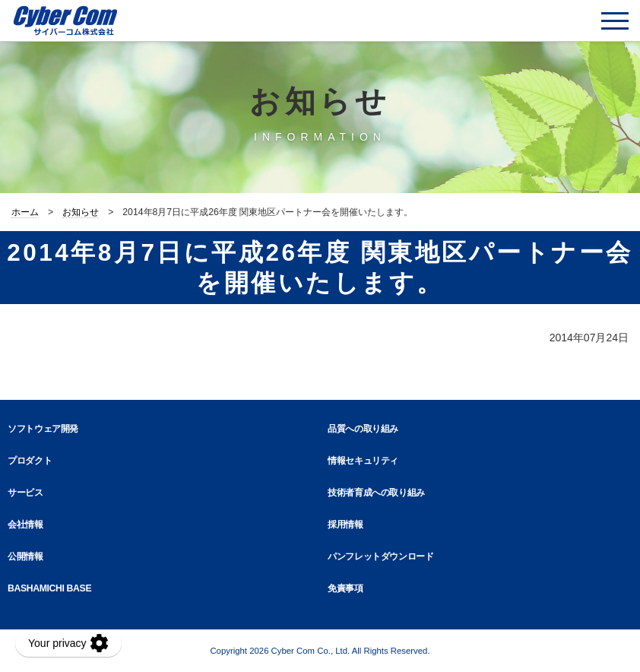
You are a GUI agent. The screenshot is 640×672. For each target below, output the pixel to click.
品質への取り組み (363, 429)
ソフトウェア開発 (43, 429)
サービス (25, 493)
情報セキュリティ (363, 461)
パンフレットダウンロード (381, 556)
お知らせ (81, 212)
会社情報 (25, 525)
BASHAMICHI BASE (49, 588)
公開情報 (25, 556)
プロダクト (30, 461)
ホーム (25, 212)
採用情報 (345, 525)
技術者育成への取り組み (376, 493)
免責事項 (345, 588)
